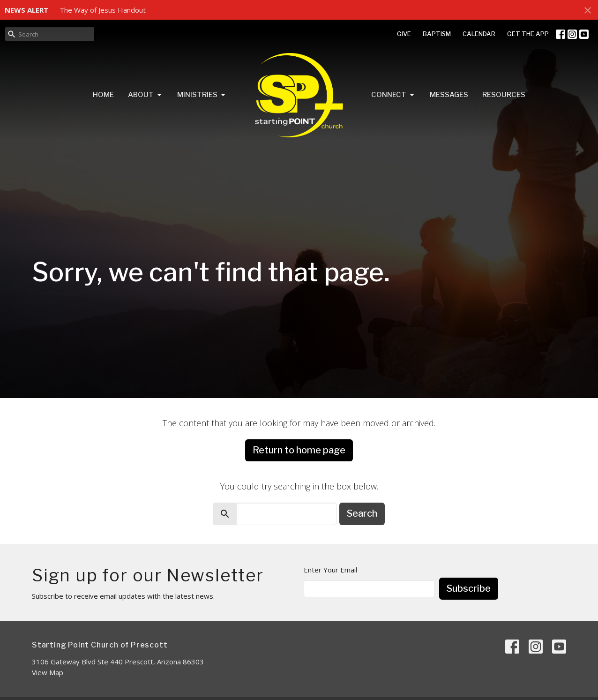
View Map (48, 672)
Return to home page (299, 450)
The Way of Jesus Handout (103, 10)
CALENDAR (479, 34)
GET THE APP (528, 34)
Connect (393, 95)
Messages (449, 95)
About (146, 95)
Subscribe (469, 588)
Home (103, 95)
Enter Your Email (330, 570)
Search (362, 513)
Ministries (202, 95)
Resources (504, 95)
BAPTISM (437, 34)
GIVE (404, 34)
